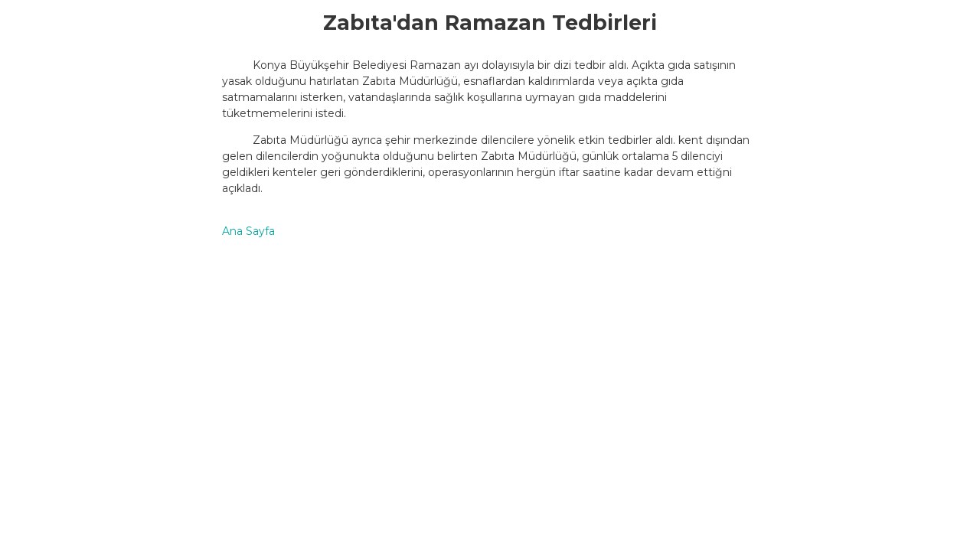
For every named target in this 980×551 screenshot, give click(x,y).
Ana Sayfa (248, 231)
